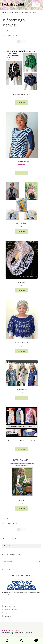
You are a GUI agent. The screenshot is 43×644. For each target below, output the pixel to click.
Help (6, 613)
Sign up (5, 593)
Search (21, 641)
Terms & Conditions (11, 609)
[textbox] (22, 562)
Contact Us (8, 616)
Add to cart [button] (22, 102)
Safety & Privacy (10, 606)
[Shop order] (11, 31)
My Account (7, 641)
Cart (34, 639)
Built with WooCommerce (23, 633)
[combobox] (22, 562)
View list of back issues (9, 599)
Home (6, 12)
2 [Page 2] (22, 41)
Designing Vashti (13, 4)
